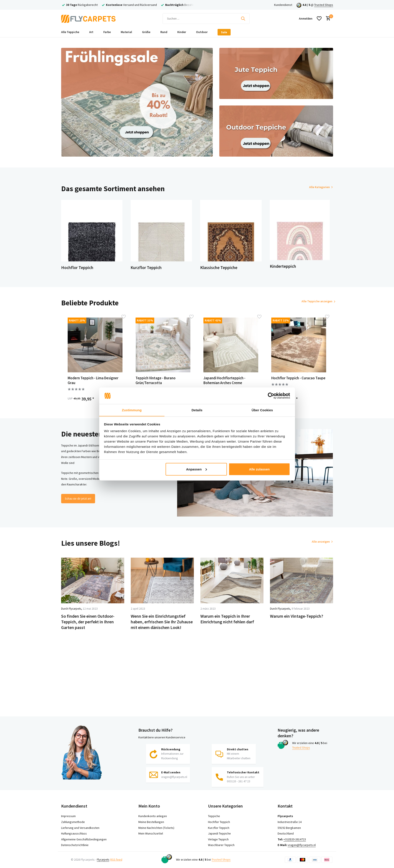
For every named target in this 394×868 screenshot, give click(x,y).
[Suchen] (206, 19)
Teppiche (214, 816)
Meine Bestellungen (151, 822)
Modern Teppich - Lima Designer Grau (89, 384)
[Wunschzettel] (319, 18)
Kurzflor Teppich (219, 828)
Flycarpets (104, 860)
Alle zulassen (259, 469)
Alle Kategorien (319, 187)
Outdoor (202, 32)
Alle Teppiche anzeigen (314, 304)
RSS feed (118, 860)
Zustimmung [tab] (132, 410)
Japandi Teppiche (219, 833)
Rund (164, 32)
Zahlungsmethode (73, 822)
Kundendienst (283, 5)
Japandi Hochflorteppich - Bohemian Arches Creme (228, 384)
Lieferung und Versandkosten (80, 828)
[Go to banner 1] (137, 102)
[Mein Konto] (306, 18)
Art (91, 32)
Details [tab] (197, 410)
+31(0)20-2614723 (295, 839)
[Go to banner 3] (276, 131)
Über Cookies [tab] (262, 410)
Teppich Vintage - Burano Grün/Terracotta (159, 384)
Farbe (107, 32)
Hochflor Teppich (219, 822)
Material (126, 32)
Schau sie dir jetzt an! (79, 503)
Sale (224, 32)
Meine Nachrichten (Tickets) (156, 828)
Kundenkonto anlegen (153, 816)
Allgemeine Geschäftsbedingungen (84, 839)
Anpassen (196, 469)
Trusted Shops (324, 5)
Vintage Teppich (218, 839)
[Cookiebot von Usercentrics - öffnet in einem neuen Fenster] (271, 396)
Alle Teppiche (70, 32)
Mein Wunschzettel (151, 833)
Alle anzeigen (321, 546)
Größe (146, 32)
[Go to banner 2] (276, 73)
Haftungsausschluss (74, 833)
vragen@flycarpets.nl (302, 845)
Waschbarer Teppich (221, 845)
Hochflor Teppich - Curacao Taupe (297, 384)
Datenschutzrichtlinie (75, 845)
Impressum (68, 816)
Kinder (182, 32)
